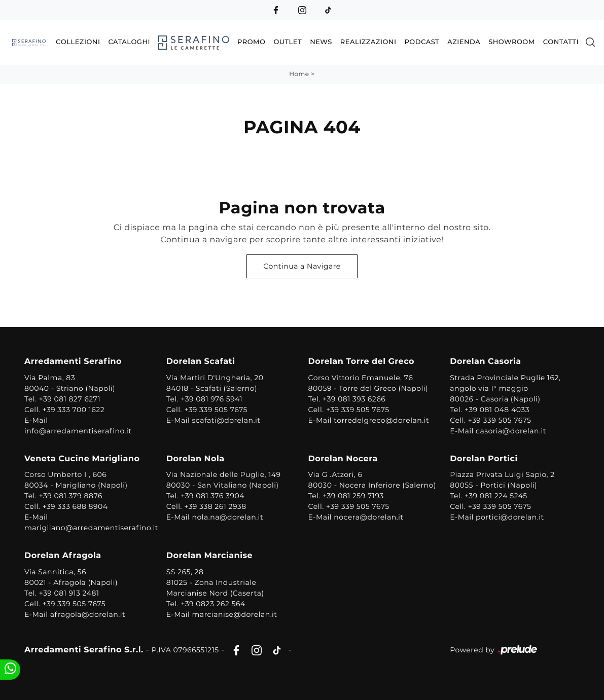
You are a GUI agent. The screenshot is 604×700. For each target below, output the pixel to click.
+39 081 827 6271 (70, 399)
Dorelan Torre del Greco (362, 362)
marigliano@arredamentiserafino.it (91, 528)
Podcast (422, 42)
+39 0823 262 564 (213, 604)
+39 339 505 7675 (216, 410)
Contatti (561, 42)
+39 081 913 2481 (69, 593)
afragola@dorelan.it (88, 614)
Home (299, 74)
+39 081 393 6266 (354, 399)
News (321, 42)
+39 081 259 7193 (353, 496)
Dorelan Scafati (201, 362)
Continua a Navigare (302, 266)
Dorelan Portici (484, 459)
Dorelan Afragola (63, 556)
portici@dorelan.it (510, 517)
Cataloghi (129, 42)
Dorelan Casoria (485, 362)
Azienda (464, 42)
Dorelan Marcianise (209, 556)
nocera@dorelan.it (368, 517)
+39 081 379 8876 (71, 496)
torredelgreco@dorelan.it (381, 420)
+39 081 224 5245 (496, 496)
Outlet (288, 42)
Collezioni (78, 42)
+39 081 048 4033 (497, 410)
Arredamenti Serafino (73, 362)
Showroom (511, 42)
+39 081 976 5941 (211, 399)
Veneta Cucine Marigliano (82, 459)
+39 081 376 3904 (212, 496)
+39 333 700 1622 (73, 410)
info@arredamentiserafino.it (78, 431)
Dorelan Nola (196, 459)
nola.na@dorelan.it (228, 517)
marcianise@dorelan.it (235, 614)
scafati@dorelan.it (226, 420)
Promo (251, 42)
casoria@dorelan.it (511, 431)
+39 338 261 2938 (215, 506)
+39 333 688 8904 (75, 506)
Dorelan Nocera (343, 459)
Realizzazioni (368, 42)
